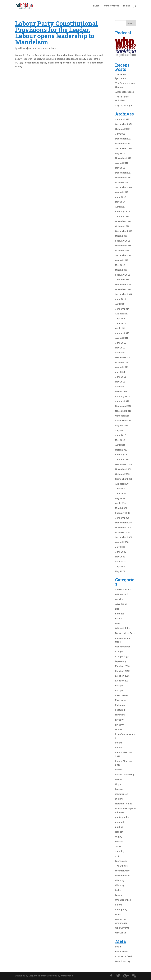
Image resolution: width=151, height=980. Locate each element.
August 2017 (122, 192)
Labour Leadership (125, 775)
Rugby (119, 837)
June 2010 (121, 435)
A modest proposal (125, 92)
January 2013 (122, 333)
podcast (120, 822)
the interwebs (122, 871)
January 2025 (122, 119)
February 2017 (123, 212)
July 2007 (120, 566)
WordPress (67, 976)
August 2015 (122, 260)
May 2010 (120, 440)
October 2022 (122, 129)
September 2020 (124, 148)
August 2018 (122, 163)
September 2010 (124, 421)
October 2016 (122, 226)
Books (118, 619)
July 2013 (120, 319)
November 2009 (123, 469)
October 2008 (122, 532)
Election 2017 (122, 681)
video (118, 914)
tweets (119, 895)
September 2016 (124, 231)
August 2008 (122, 542)
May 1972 (120, 571)
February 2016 (123, 241)
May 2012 (120, 348)
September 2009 (124, 479)
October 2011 (122, 362)
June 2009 (121, 494)
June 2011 (121, 377)
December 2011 (123, 357)
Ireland (126, 6)
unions (119, 905)
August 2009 (122, 484)
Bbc (117, 609)
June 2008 (121, 552)
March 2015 (121, 270)
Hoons (44, 48)
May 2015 (120, 265)
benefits (120, 614)
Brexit (118, 623)
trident (119, 890)
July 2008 (120, 547)
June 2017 (121, 197)
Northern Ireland (124, 804)
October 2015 (122, 251)
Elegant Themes (38, 976)
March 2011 (121, 391)
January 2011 (122, 401)
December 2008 (123, 523)
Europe (119, 686)
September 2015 (124, 255)
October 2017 (122, 182)
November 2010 (123, 411)
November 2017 (123, 178)
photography (122, 817)
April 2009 (120, 503)
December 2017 (123, 173)
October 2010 (122, 416)
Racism (119, 832)
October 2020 (122, 144)
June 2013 (121, 323)
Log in (118, 947)
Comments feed (123, 956)
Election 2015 (122, 676)
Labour (97, 6)
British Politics (123, 628)
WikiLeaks (120, 933)
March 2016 (121, 236)
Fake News (121, 700)
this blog (120, 880)
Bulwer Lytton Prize (125, 633)
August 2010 (122, 425)
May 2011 (120, 382)
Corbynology (122, 656)
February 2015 (123, 275)
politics (52, 48)
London (119, 789)
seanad (119, 842)
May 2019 (120, 153)
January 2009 (122, 518)
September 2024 (124, 124)
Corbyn (119, 652)
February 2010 (123, 455)
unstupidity (121, 910)
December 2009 (123, 464)
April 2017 (120, 207)
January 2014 (122, 309)
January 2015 (122, 280)
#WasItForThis (123, 589)
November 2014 (123, 289)
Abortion (120, 599)
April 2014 (120, 304)
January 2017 (122, 217)
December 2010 (123, 406)
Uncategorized (123, 900)
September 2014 (124, 294)
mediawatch (122, 794)
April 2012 (120, 353)
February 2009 (123, 513)
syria (118, 856)
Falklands (120, 705)
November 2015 (123, 246)
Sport (118, 846)
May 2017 (120, 202)
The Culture (121, 866)
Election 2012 (122, 671)
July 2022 (120, 134)
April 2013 (120, 328)
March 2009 (121, 508)
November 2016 (123, 221)
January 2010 (122, 460)
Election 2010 (122, 666)
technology (121, 861)
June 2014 (121, 299)
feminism (120, 715)
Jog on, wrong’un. (124, 105)
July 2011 (120, 372)
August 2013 (122, 314)
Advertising (121, 604)
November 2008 (123, 528)
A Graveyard (122, 594)
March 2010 (121, 450)
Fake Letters (122, 695)
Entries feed (122, 952)
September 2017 (124, 187)
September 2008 (124, 537)
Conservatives (112, 6)
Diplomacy (121, 661)
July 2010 (120, 430)
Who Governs (122, 928)
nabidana (22, 48)
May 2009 (120, 498)
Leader (119, 779)
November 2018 (123, 158)
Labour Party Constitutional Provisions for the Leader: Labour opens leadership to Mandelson (56, 33)
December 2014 (123, 285)
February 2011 (123, 396)
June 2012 (121, 343)
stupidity (120, 851)
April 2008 (120, 562)
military (119, 799)
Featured (120, 710)
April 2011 (120, 387)
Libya (118, 784)
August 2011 (122, 367)
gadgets (120, 720)
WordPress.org (123, 961)
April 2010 (120, 445)
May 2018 (120, 168)
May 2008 (120, 557)
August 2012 (122, 338)
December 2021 (123, 139)
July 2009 (120, 489)
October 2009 (122, 474)
